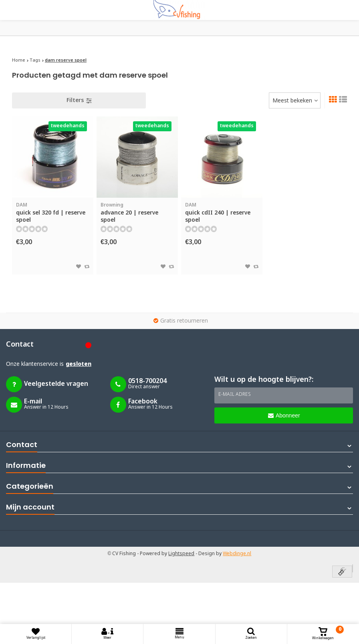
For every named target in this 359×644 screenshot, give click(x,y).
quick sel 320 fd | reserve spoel (53, 213)
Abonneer (284, 415)
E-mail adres (235, 395)
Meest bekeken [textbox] (292, 101)
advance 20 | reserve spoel (137, 213)
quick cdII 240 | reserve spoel (222, 213)
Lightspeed (181, 554)
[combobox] (295, 100)
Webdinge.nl (237, 554)
